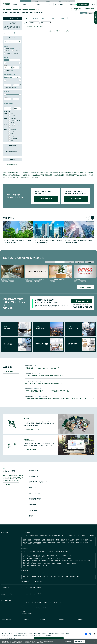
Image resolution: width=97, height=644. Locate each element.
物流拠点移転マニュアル (27, 608)
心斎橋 (63, 577)
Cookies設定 (48, 635)
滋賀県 (81, 541)
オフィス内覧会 (25, 594)
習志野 (25, 562)
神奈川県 (63, 539)
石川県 (48, 541)
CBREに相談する (82, 301)
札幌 (24, 577)
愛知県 (25, 541)
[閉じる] (95, 641)
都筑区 (39, 557)
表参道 (40, 577)
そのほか (31, 516)
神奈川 (25, 557)
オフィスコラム (25, 588)
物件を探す (4, 533)
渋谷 (47, 577)
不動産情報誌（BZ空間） (27, 613)
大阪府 (20, 9)
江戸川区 (29, 555)
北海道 (25, 539)
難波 (67, 577)
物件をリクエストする (46, 199)
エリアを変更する (12, 18)
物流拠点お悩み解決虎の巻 (40, 608)
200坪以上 (63, 18)
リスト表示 (84, 13)
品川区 (58, 555)
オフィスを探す (25, 533)
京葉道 (49, 564)
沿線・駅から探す (34, 535)
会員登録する (76, 199)
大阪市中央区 (25, 9)
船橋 (89, 560)
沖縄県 (40, 544)
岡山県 (35, 542)
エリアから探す (25, 535)
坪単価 (8, 77)
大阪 (28, 566)
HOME (4, 9)
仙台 (28, 577)
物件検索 (15, 4)
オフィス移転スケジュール (41, 602)
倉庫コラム (33, 588)
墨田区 (48, 555)
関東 (24, 564)
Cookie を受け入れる (79, 641)
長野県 (39, 541)
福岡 (46, 566)
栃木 (32, 564)
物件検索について (34, 470)
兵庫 (35, 566)
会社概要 (42, 620)
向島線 (44, 564)
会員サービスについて (35, 493)
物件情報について (34, 476)
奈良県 (86, 541)
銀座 (35, 577)
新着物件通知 (7, 33)
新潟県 (62, 541)
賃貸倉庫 (37, 1)
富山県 (53, 541)
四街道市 (64, 560)
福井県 (58, 541)
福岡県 (73, 542)
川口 (35, 559)
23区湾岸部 (63, 555)
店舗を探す (24, 570)
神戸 (74, 577)
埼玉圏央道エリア (50, 559)
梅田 (58, 577)
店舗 (80, 262)
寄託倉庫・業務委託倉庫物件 (63, 551)
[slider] (5, 63)
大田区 (43, 555)
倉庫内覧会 (33, 594)
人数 (18, 60)
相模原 (29, 557)
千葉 (24, 560)
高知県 (68, 542)
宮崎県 (29, 544)
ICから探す (33, 551)
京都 (39, 566)
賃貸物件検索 (9, 9)
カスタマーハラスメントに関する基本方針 (10, 635)
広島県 (30, 542)
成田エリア (58, 560)
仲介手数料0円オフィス (55, 535)
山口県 (49, 542)
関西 (24, 566)
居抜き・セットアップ (75, 535)
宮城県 (29, 539)
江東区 (39, 555)
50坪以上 (44, 18)
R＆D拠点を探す (25, 581)
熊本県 (87, 542)
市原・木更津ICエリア (81, 560)
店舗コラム (39, 588)
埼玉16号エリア (41, 559)
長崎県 (82, 542)
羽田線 (69, 564)
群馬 (35, 564)
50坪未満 (36, 18)
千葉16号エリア (71, 560)
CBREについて (33, 510)
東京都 (58, 539)
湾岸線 (64, 564)
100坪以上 (53, 18)
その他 (89, 262)
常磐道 (52, 560)
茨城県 (77, 539)
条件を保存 (17, 33)
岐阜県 (34, 541)
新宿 (44, 577)
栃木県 (82, 539)
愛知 (32, 566)
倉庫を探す (24, 549)
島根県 (44, 542)
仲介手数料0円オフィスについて (38, 482)
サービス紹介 (37, 4)
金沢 (32, 577)
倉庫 (70, 262)
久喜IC (70, 559)
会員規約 (61, 620)
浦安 (29, 562)
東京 (24, 555)
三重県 (90, 541)
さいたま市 (29, 559)
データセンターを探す (38, 581)
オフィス (60, 262)
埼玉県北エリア (63, 559)
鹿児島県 (35, 544)
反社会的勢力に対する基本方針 (40, 633)
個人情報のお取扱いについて (53, 633)
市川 (33, 560)
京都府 (76, 541)
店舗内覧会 (39, 594)
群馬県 (87, 539)
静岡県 (29, 541)
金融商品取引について (24, 635)
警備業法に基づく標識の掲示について (37, 635)
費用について (33, 488)
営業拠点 (80, 620)
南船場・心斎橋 (32, 9)
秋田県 (43, 539)
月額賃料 (16, 77)
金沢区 (43, 557)
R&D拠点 (59, 1)
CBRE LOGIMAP (51, 608)
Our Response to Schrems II (22, 633)
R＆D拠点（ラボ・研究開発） (89, 535)
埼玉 (24, 559)
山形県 (48, 539)
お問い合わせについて (35, 505)
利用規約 (31, 633)
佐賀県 (77, 542)
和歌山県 (25, 542)
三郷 (57, 559)
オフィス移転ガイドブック (27, 602)
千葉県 (73, 539)
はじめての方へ (59, 4)
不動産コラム (26, 4)
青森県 (34, 539)
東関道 (54, 564)
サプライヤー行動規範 (65, 633)
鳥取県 (40, 542)
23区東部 (70, 555)
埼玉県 (68, 539)
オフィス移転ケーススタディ (55, 602)
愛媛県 (63, 542)
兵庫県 (72, 541)
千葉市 (28, 560)
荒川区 (53, 555)
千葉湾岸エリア (45, 560)
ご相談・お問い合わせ (7, 620)
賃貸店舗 (48, 1)
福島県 (53, 539)
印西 (36, 560)
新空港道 (59, 564)
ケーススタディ (48, 4)
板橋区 (34, 555)
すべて (28, 18)
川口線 (40, 564)
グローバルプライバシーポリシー (8, 633)
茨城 (28, 564)
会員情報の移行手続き (35, 499)
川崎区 (34, 557)
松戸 (33, 562)
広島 (43, 566)
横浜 (51, 577)
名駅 (55, 577)
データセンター (70, 1)
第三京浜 (74, 564)
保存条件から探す (44, 535)
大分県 (25, 544)
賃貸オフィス (26, 1)
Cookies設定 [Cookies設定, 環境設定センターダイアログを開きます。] (68, 641)
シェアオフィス (65, 535)
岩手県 (39, 539)
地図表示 (91, 13)
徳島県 (59, 542)
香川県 (54, 542)
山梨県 (43, 541)
